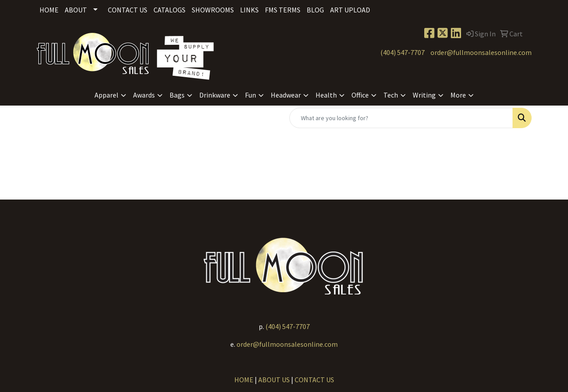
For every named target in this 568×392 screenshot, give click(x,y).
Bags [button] (177, 95)
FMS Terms (283, 10)
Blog (315, 10)
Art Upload (350, 10)
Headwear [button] (286, 95)
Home (49, 10)
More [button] (458, 95)
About (76, 10)
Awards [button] (144, 95)
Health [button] (326, 95)
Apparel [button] (106, 95)
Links (249, 10)
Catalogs (170, 10)
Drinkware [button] (215, 95)
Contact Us (128, 10)
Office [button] (360, 95)
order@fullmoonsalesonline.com (481, 52)
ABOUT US (274, 380)
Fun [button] (250, 95)
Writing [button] (424, 95)
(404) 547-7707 (402, 52)
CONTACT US (314, 380)
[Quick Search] (401, 118)
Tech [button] (391, 95)
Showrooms (213, 10)
